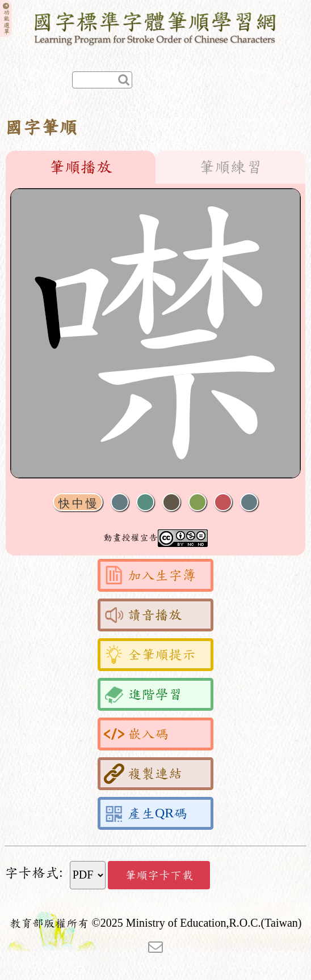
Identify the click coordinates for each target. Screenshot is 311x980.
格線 (223, 502)
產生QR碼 (146, 813)
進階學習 (143, 694)
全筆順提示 (150, 655)
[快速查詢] (102, 80)
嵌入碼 (136, 734)
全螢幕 (249, 502)
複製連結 (143, 774)
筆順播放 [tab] (81, 167)
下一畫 (171, 502)
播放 (145, 502)
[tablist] (155, 167)
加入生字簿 (150, 575)
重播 (197, 502)
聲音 (120, 502)
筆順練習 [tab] (230, 167)
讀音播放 (143, 615)
